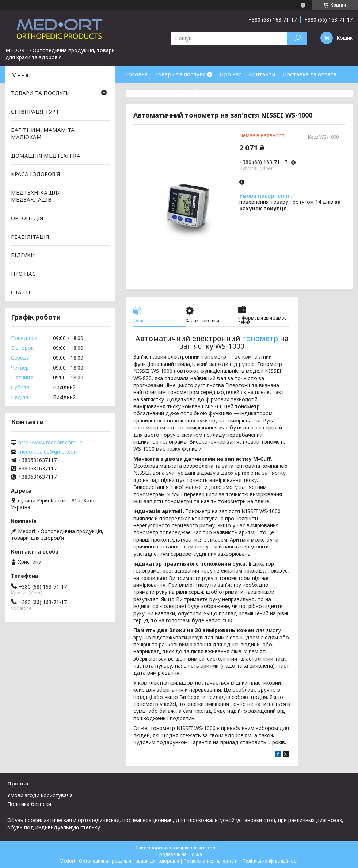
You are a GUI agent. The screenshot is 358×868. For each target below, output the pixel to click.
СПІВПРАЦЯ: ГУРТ (35, 111)
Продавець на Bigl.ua (179, 854)
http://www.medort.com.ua (50, 443)
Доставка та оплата (309, 74)
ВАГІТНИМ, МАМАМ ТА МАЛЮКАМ (43, 133)
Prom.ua (214, 848)
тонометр (260, 338)
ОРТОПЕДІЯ (27, 218)
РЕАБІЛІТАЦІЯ (30, 237)
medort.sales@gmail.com (48, 452)
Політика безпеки (29, 804)
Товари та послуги (180, 74)
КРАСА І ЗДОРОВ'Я (36, 174)
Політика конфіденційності (271, 861)
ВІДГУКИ (23, 255)
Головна (137, 74)
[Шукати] (297, 38)
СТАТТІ (21, 292)
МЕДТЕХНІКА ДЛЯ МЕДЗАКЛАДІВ (36, 196)
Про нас (231, 74)
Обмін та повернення (222, 91)
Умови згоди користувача (40, 795)
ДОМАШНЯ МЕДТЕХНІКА (46, 155)
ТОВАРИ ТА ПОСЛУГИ (41, 93)
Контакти (262, 74)
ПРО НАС (23, 274)
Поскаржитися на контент (211, 861)
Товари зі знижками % (156, 91)
